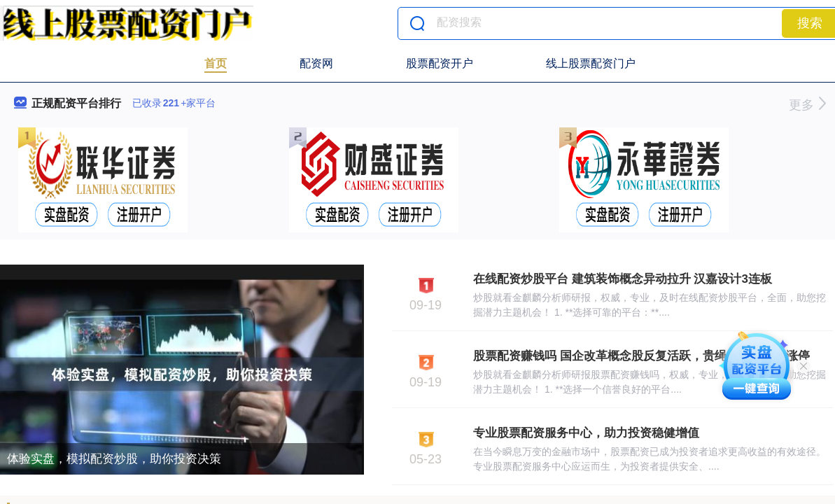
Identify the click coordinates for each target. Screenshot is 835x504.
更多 (807, 105)
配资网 (316, 63)
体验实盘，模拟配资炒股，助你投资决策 (114, 459)
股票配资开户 (440, 63)
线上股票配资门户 (591, 63)
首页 (216, 63)
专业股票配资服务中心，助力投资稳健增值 (586, 433)
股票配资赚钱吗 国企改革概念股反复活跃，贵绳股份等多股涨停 (641, 356)
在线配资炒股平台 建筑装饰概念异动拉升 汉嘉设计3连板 (623, 279)
